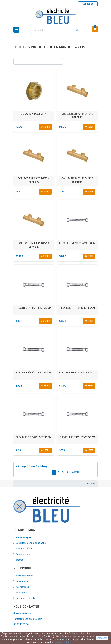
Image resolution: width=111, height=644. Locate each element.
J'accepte (102, 638)
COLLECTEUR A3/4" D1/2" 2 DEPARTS (77, 116)
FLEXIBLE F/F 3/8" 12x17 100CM (77, 373)
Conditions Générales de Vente (31, 543)
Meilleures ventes (25, 576)
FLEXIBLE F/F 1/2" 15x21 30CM (34, 308)
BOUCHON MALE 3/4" (34, 114)
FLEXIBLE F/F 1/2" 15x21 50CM (34, 373)
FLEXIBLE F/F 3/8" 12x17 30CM (34, 437)
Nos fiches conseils (25, 598)
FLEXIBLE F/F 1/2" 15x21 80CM (77, 308)
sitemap (20, 560)
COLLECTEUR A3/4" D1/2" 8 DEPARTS (34, 245)
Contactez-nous (24, 554)
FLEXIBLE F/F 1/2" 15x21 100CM (77, 243)
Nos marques (22, 587)
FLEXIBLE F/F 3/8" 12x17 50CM (77, 437)
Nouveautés (22, 581)
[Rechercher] (56, 30)
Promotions (21, 593)
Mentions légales (24, 537)
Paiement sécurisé (25, 549)
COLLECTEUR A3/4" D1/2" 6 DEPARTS (77, 180)
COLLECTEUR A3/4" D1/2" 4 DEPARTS (34, 180)
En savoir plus (62, 642)
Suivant (77, 472)
